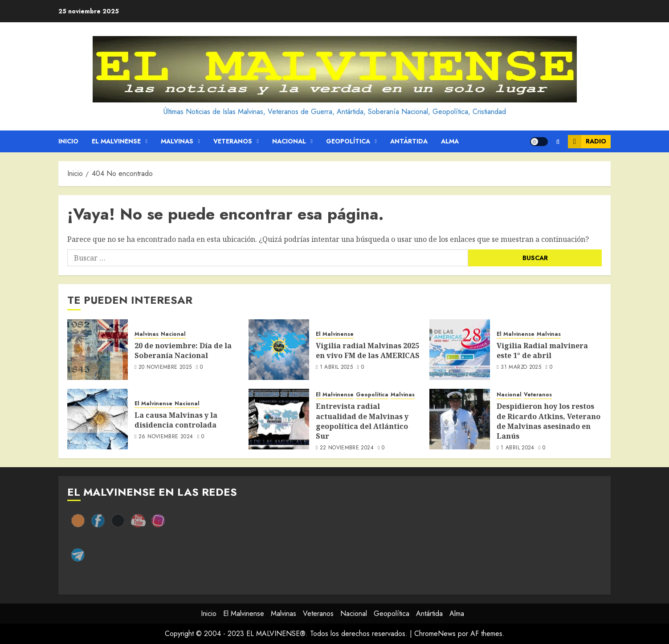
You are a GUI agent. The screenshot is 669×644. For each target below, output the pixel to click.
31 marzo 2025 (521, 367)
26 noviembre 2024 (166, 437)
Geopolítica (348, 141)
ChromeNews (435, 634)
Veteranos (233, 141)
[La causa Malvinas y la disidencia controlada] (98, 419)
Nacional (289, 141)
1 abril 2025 (336, 367)
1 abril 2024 (517, 448)
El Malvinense (116, 141)
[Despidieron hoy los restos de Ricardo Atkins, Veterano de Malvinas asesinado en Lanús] (460, 419)
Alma (450, 141)
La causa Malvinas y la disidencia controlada (176, 420)
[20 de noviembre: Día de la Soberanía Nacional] (98, 350)
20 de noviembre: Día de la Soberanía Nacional (183, 351)
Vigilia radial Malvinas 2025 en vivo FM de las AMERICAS (368, 351)
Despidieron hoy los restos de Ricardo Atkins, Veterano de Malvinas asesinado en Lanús (549, 421)
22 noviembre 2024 (347, 448)
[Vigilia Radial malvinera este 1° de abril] (460, 350)
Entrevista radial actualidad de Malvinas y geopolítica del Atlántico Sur (362, 421)
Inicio (68, 141)
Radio (587, 142)
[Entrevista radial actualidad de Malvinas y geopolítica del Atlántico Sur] (279, 419)
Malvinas (177, 141)
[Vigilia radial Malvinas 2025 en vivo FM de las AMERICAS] (279, 350)
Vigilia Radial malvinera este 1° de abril (542, 351)
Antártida (409, 141)
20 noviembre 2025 (165, 367)
